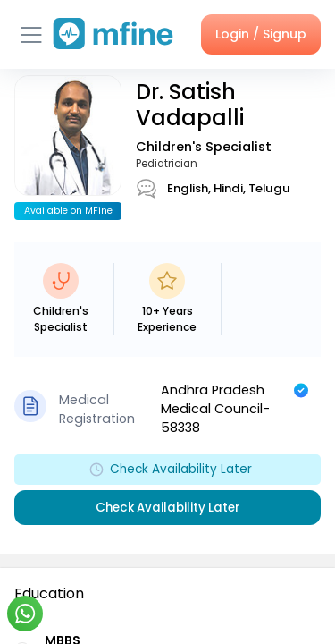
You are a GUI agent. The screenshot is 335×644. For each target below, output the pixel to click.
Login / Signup (261, 34)
